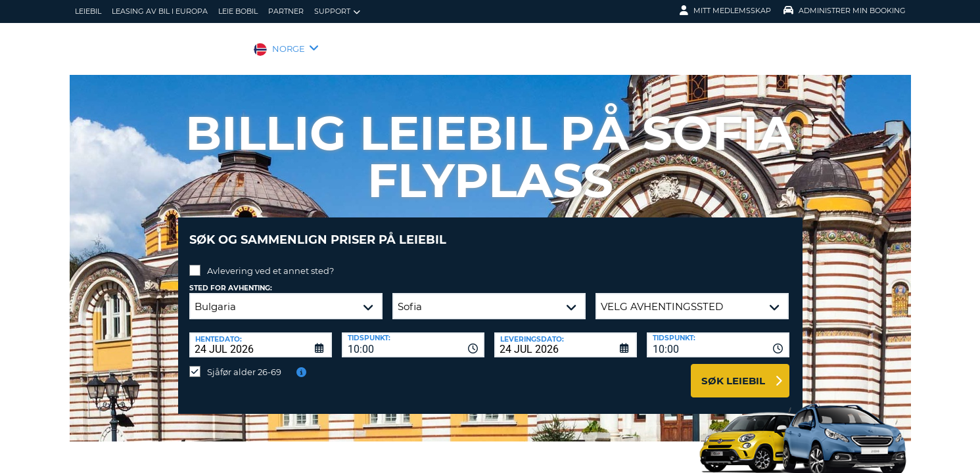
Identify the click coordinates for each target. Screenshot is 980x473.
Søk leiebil (733, 371)
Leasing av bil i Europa (160, 11)
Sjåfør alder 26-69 (244, 362)
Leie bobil (238, 11)
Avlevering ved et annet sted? (270, 261)
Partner (286, 11)
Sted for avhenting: (231, 278)
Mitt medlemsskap (725, 11)
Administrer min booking (845, 11)
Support (337, 11)
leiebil (88, 11)
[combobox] (413, 335)
